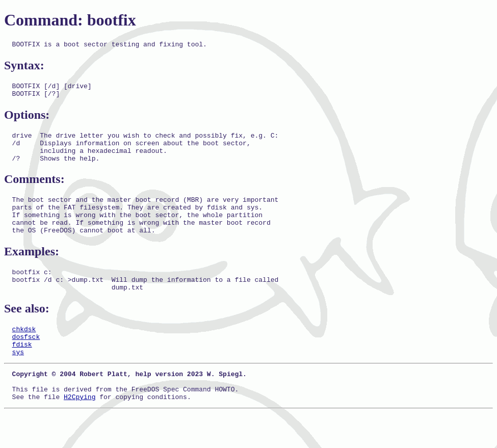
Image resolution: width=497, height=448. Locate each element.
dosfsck (26, 362)
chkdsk (24, 353)
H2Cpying (80, 432)
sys (18, 381)
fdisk (22, 372)
